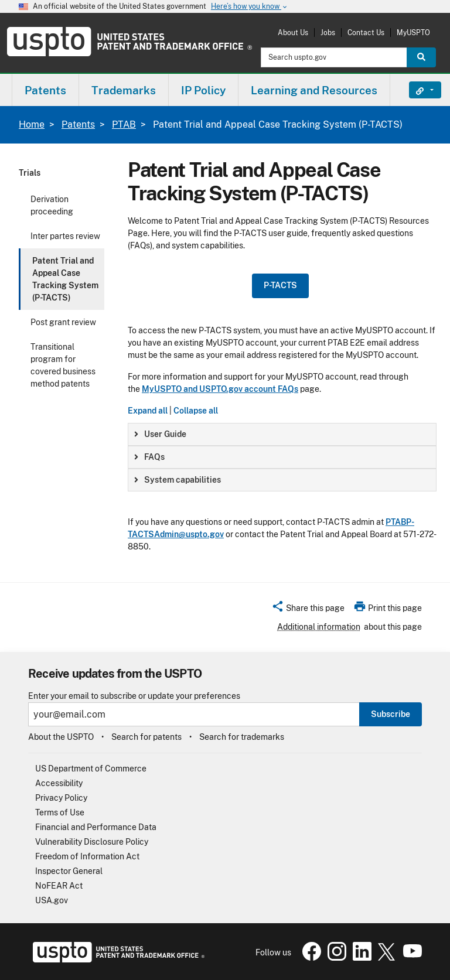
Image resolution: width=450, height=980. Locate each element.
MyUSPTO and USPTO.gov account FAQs (220, 389)
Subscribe (391, 714)
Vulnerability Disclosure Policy (92, 842)
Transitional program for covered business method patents (63, 365)
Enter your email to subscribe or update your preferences (134, 696)
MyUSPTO (413, 33)
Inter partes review (65, 236)
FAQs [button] (149, 457)
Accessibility (59, 783)
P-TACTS (280, 285)
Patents (78, 124)
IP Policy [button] (203, 90)
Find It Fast (416, 90)
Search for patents (146, 737)
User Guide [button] (160, 434)
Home (32, 124)
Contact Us (366, 33)
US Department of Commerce (91, 769)
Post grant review (63, 322)
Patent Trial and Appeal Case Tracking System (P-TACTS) (65, 279)
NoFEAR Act (59, 886)
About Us (293, 33)
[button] (308, 610)
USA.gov (52, 900)
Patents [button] (45, 90)
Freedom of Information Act (87, 856)
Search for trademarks (242, 737)
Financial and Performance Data (96, 827)
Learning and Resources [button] (314, 90)
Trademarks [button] (124, 90)
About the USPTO (61, 737)
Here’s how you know (250, 7)
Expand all (148, 411)
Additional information (319, 627)
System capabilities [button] (178, 480)
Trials (30, 173)
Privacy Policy (61, 798)
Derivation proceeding (52, 205)
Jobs (328, 33)
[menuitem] (45, 90)
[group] (282, 434)
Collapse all (196, 411)
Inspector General (69, 871)
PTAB (124, 124)
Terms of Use (60, 812)
